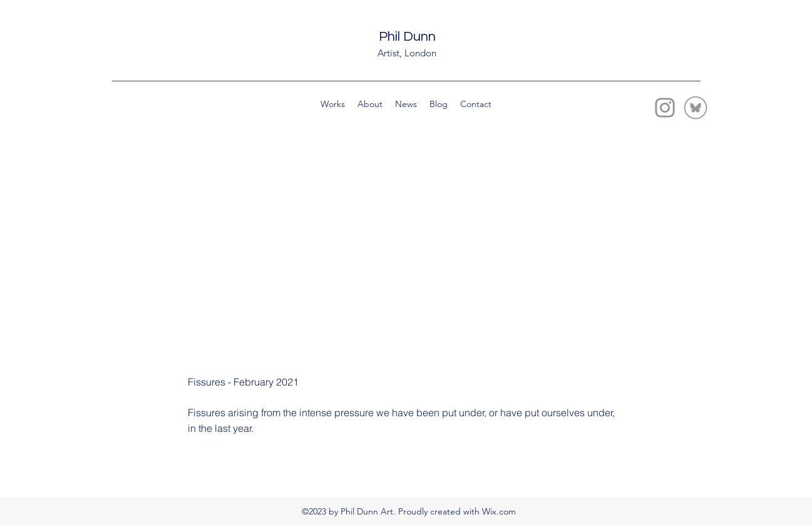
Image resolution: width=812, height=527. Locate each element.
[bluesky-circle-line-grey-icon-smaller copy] (696, 108)
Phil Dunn (407, 37)
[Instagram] (665, 108)
